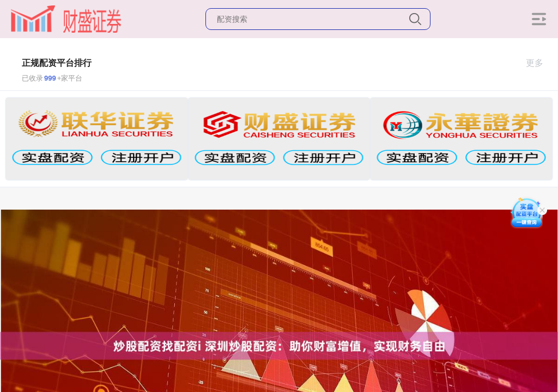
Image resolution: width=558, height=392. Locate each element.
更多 (539, 63)
